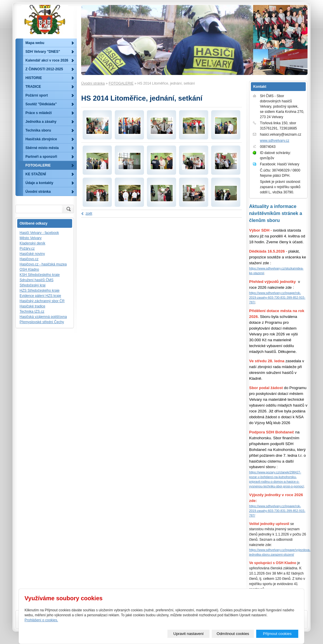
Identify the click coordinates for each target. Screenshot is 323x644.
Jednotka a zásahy (41, 122)
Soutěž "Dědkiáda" (41, 104)
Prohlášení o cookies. (41, 620)
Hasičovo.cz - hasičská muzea (43, 264)
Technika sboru (38, 130)
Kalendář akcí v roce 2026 (47, 60)
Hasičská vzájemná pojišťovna (43, 317)
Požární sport (37, 95)
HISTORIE (34, 78)
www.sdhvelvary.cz (275, 141)
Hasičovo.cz (29, 259)
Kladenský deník (32, 243)
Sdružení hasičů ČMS (37, 280)
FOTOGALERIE (121, 83)
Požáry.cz (27, 249)
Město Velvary (31, 238)
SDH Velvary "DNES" (43, 52)
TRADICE (33, 87)
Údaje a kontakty (39, 183)
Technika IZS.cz (32, 311)
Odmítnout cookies (233, 634)
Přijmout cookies (277, 634)
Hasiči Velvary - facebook (39, 233)
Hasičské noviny (32, 254)
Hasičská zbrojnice (41, 139)
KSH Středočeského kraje (40, 275)
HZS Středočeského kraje (40, 290)
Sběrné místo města (42, 148)
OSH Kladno (29, 269)
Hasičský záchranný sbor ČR (42, 301)
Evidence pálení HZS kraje (40, 296)
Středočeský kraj (33, 285)
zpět (89, 213)
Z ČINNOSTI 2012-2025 (44, 69)
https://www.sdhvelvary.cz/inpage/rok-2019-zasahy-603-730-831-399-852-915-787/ (277, 297)
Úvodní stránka (93, 83)
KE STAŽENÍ (36, 174)
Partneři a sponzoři (41, 157)
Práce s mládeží (39, 113)
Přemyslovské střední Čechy (42, 322)
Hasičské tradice (32, 306)
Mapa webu (35, 43)
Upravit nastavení (189, 634)
